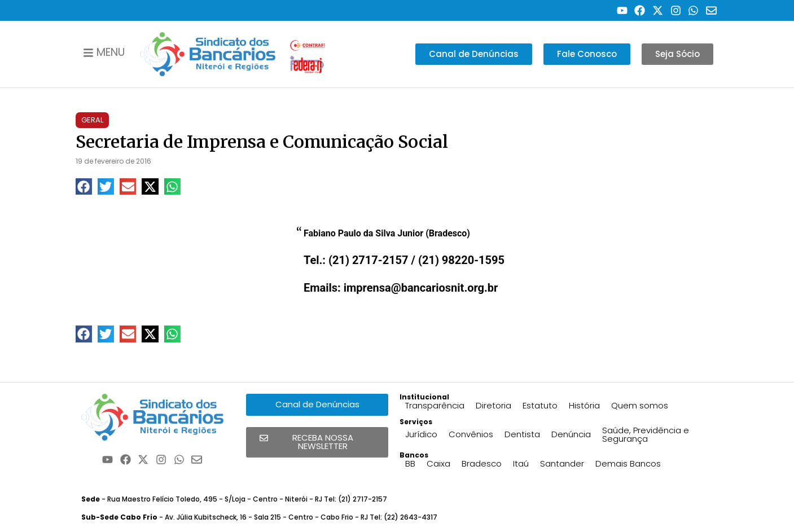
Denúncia (571, 434)
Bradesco (482, 463)
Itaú (521, 463)
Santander (562, 463)
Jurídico (421, 434)
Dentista (522, 434)
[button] (84, 186)
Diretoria (493, 405)
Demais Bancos (628, 463)
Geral (92, 120)
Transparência (435, 405)
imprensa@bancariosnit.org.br (421, 288)
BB (410, 463)
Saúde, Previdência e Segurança (646, 434)
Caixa (438, 463)
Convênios (471, 434)
